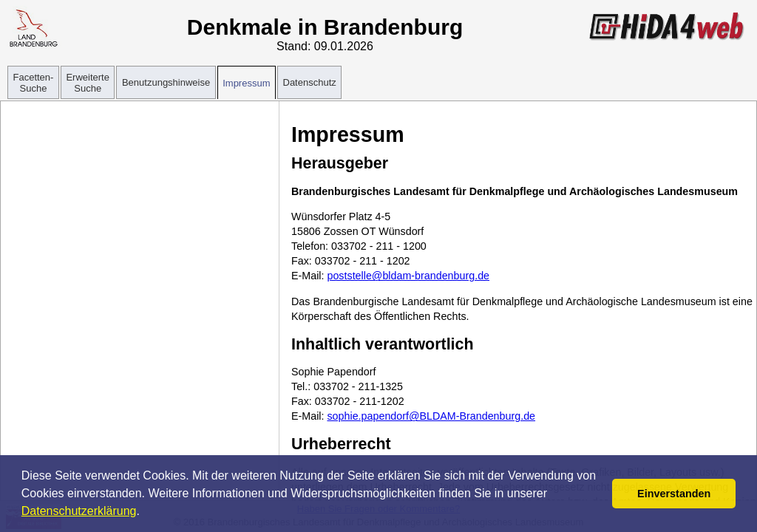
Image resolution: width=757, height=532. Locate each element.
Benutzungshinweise (166, 82)
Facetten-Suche (34, 83)
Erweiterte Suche (88, 83)
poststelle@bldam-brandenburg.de (408, 276)
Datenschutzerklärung (79, 511)
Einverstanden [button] (674, 494)
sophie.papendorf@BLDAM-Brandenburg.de (431, 416)
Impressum (246, 83)
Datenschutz (310, 82)
